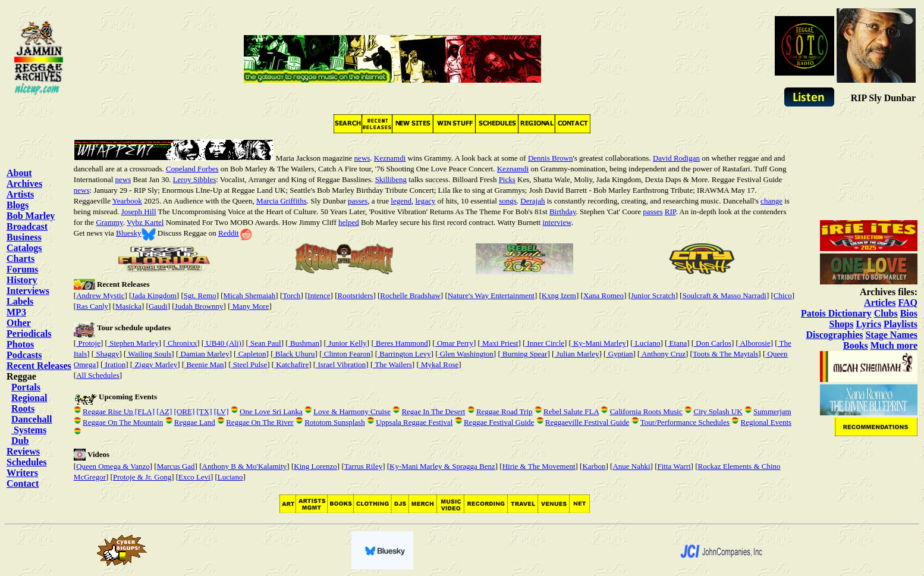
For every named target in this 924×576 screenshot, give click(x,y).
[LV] (221, 411)
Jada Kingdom (154, 295)
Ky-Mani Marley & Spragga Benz (442, 466)
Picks (507, 179)
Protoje (88, 343)
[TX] (204, 411)
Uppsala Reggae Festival (414, 422)
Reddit (229, 233)
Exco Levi (194, 477)
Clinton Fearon (346, 354)
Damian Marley (204, 354)
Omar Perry (454, 343)
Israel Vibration (341, 364)
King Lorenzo (315, 466)
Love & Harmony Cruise (352, 411)
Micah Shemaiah (250, 295)
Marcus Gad (176, 466)
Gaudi (158, 306)
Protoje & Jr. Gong (142, 477)
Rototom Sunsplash (335, 422)
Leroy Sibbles (195, 179)
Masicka (128, 306)
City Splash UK (718, 411)
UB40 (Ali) (223, 343)
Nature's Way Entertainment (491, 295)
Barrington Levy (404, 354)
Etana (677, 343)
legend (401, 201)
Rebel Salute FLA (571, 411)
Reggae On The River (260, 422)
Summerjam (772, 411)
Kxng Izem (559, 295)
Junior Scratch (653, 295)
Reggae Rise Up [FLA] (119, 411)
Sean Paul (265, 343)
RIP (670, 212)
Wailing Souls (149, 354)
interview (557, 222)
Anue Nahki (631, 466)
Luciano (647, 343)
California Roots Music (646, 411)
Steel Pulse (249, 364)
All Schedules (98, 375)
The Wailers (392, 364)
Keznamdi (390, 158)
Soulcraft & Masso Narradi (725, 295)
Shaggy (106, 354)
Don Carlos (713, 343)
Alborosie (755, 343)
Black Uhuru (294, 354)
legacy (425, 201)
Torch (291, 295)
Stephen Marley (133, 343)
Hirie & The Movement (539, 466)
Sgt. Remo (200, 295)
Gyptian (619, 354)
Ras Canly (92, 306)
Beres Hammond (401, 343)
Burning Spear (524, 354)
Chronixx (181, 343)
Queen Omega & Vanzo (113, 466)
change (771, 201)
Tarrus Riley (363, 466)
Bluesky (129, 233)
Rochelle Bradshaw (410, 295)
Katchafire (291, 364)
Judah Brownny (199, 306)
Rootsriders (355, 295)
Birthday (563, 212)
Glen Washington (465, 354)
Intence (319, 295)
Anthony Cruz (663, 354)
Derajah (532, 201)
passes (358, 201)
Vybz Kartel (145, 222)
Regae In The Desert (433, 411)
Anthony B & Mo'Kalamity (245, 466)
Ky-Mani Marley (599, 343)
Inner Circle (545, 343)
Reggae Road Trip (505, 411)
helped (349, 222)
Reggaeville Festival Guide (587, 422)
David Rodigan (676, 158)
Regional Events (766, 422)
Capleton (251, 354)
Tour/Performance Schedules (685, 422)
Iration (114, 364)
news (362, 158)
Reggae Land (195, 422)
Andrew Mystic (100, 295)
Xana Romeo (604, 295)
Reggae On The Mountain (123, 422)
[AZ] (164, 411)
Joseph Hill (139, 212)
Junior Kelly (347, 343)
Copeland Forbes (192, 169)
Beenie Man (204, 364)
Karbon (594, 466)
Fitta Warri (674, 466)
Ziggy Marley (155, 364)
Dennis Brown (550, 158)
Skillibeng (391, 179)
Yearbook (127, 201)
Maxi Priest (499, 343)
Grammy (109, 222)
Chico (783, 295)
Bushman (304, 343)
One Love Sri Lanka (271, 411)
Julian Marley (576, 354)
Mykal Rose (439, 364)
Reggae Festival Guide (499, 422)
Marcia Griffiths (282, 201)
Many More (249, 306)
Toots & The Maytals (725, 354)
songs (508, 201)
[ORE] (185, 411)
